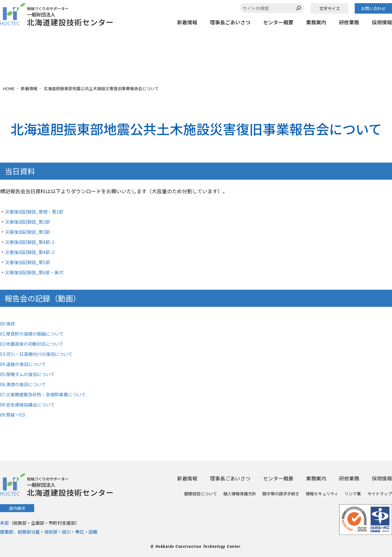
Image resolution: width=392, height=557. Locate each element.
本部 (4, 523)
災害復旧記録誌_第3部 (31, 232)
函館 (93, 532)
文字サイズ (330, 8)
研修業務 (349, 22)
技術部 (51, 532)
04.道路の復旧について (26, 364)
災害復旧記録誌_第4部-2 (33, 252)
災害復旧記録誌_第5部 (31, 262)
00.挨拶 (9, 323)
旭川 (66, 532)
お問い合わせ (373, 8)
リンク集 (353, 494)
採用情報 (382, 22)
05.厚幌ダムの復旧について (31, 374)
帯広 (80, 532)
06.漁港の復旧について (26, 384)
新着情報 (187, 22)
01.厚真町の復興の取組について (36, 333)
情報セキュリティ (322, 494)
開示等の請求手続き (281, 494)
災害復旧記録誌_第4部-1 (33, 242)
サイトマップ (380, 494)
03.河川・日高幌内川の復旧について (41, 354)
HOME (9, 88)
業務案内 (316, 22)
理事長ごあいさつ (230, 22)
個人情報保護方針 (240, 494)
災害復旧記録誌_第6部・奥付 (38, 272)
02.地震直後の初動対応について (36, 343)
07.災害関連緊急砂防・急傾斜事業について (49, 394)
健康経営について (200, 494)
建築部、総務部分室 (20, 532)
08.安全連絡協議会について (31, 404)
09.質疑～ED (14, 414)
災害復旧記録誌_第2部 (31, 221)
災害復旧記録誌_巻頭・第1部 (38, 211)
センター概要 (278, 22)
